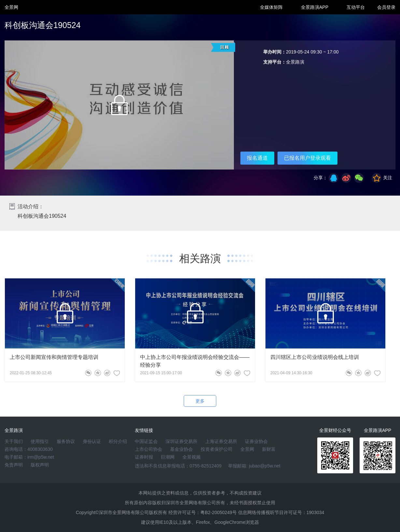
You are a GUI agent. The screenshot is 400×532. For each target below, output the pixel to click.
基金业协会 (181, 449)
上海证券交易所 (221, 441)
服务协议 (66, 441)
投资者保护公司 (217, 449)
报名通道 (257, 158)
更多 (200, 401)
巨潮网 (168, 457)
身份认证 (92, 441)
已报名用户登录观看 (307, 158)
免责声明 (14, 465)
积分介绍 (118, 441)
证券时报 (144, 457)
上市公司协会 (149, 449)
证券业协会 (256, 441)
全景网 (247, 449)
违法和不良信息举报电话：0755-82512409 (178, 466)
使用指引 (40, 441)
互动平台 (356, 7)
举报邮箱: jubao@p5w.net (254, 466)
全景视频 (192, 457)
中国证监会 (146, 441)
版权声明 (40, 465)
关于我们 (14, 441)
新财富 (269, 449)
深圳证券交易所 (181, 441)
